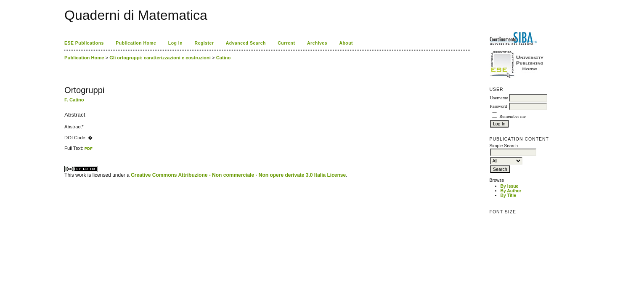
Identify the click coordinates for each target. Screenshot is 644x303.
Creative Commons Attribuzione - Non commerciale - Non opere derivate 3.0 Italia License (238, 175)
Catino (224, 58)
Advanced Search (246, 43)
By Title (508, 195)
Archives (317, 43)
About (346, 43)
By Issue (510, 186)
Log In (175, 43)
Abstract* (74, 127)
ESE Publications (84, 43)
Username (499, 98)
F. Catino (74, 100)
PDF (89, 148)
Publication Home (136, 43)
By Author (511, 191)
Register (204, 43)
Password (499, 106)
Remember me (512, 116)
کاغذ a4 (65, 151)
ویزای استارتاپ (66, 151)
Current (286, 43)
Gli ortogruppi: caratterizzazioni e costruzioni (160, 58)
